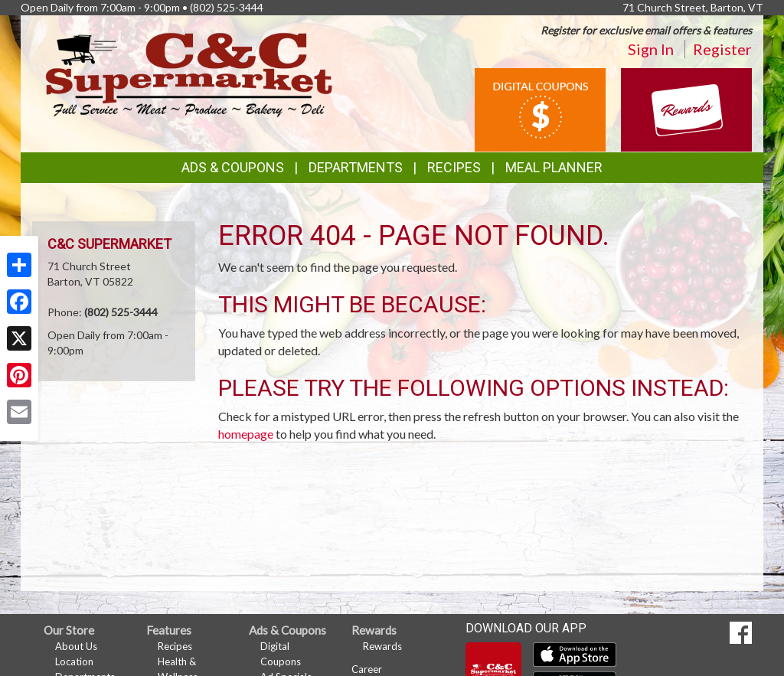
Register (722, 49)
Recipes (454, 167)
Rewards (382, 646)
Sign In (651, 49)
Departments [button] (356, 167)
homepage (246, 434)
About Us (76, 646)
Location (74, 661)
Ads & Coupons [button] (233, 167)
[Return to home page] (189, 73)
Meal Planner (554, 167)
